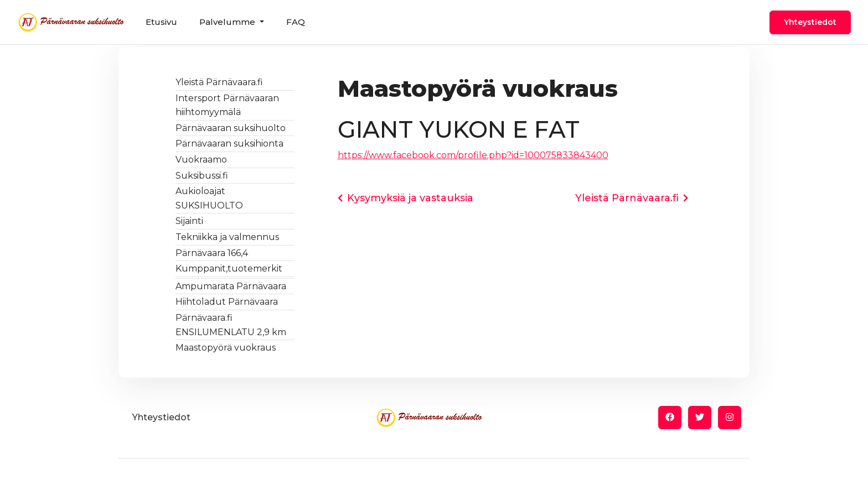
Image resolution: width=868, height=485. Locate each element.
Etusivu (161, 22)
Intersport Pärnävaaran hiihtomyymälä (227, 105)
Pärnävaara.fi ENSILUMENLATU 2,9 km (231, 325)
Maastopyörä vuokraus (226, 348)
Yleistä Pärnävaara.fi (219, 82)
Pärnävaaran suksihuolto (231, 128)
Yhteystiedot (810, 22)
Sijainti (189, 221)
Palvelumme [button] (228, 22)
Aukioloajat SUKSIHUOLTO (209, 198)
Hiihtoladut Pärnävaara (227, 302)
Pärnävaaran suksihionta (229, 144)
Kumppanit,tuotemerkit (229, 268)
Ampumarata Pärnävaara (231, 286)
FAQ (296, 22)
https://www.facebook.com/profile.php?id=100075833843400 (473, 155)
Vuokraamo (201, 160)
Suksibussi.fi (202, 176)
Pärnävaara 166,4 (212, 253)
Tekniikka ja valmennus (227, 237)
